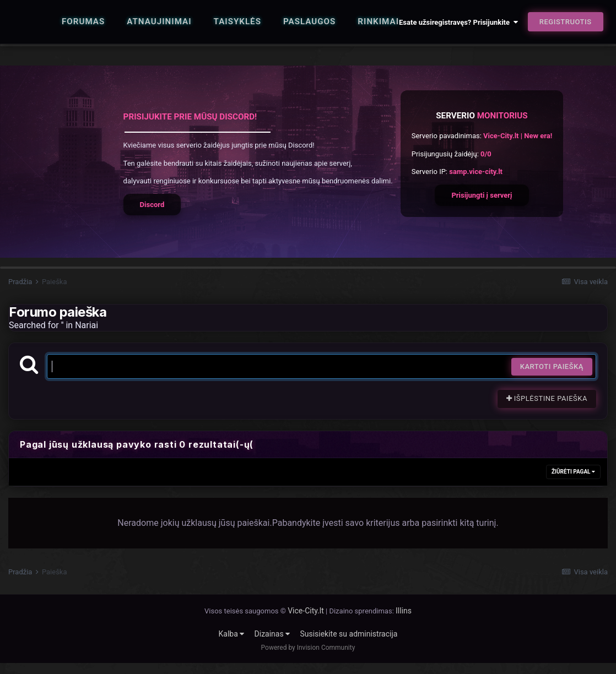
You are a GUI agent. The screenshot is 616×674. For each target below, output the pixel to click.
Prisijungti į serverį (482, 195)
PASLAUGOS (309, 21)
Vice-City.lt (306, 611)
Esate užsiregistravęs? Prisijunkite (458, 22)
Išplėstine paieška (547, 398)
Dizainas (272, 634)
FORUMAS (83, 21)
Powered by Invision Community (308, 648)
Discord (152, 205)
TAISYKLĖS (237, 21)
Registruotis (566, 22)
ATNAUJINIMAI (159, 21)
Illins (404, 611)
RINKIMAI (378, 21)
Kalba (232, 634)
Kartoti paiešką (552, 366)
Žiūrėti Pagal (573, 472)
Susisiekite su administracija (348, 634)
